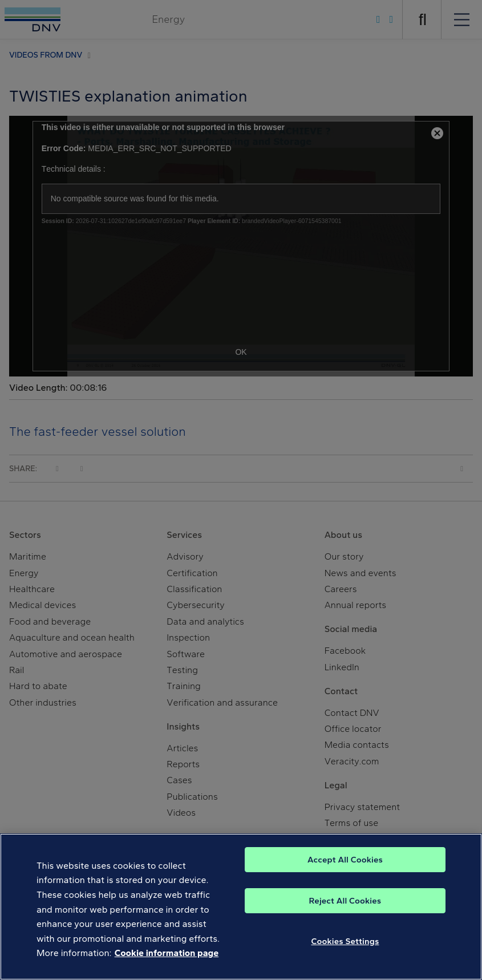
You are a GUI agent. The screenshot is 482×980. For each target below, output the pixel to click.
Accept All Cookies (345, 860)
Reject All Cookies (345, 901)
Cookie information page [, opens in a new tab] (167, 954)
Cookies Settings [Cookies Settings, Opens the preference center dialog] (345, 942)
